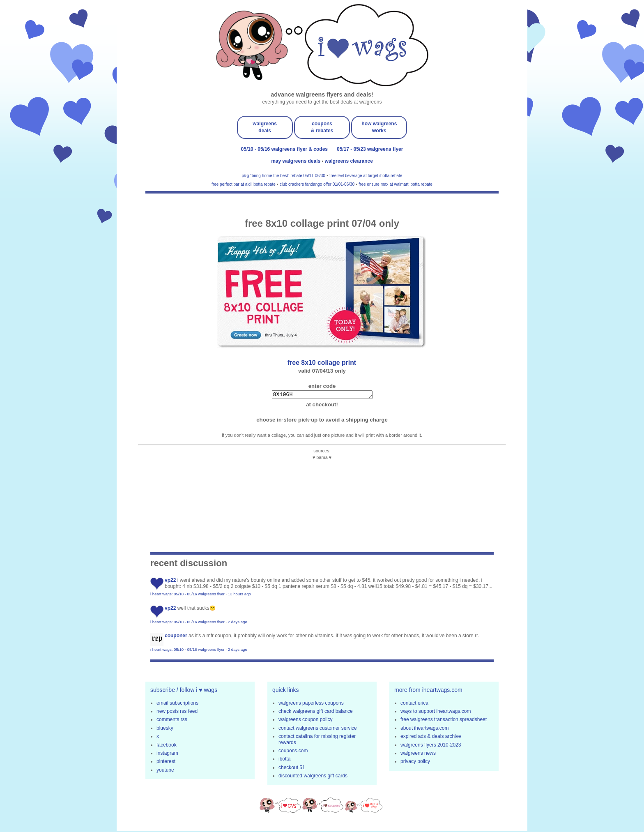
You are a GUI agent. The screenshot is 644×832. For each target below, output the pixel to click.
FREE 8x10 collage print (322, 363)
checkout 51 (292, 769)
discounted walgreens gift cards (313, 777)
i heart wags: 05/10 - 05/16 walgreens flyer (187, 595)
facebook (167, 746)
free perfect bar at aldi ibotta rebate (244, 184)
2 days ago (238, 623)
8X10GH (322, 395)
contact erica (414, 704)
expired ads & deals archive (431, 738)
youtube (165, 771)
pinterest (166, 763)
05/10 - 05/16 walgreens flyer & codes (284, 149)
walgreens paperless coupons (311, 704)
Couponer (176, 637)
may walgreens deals (296, 161)
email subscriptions (177, 704)
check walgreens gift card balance (316, 712)
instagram (167, 754)
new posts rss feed (177, 712)
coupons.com (293, 752)
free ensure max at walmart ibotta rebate (396, 184)
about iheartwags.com (424, 729)
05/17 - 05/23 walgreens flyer (370, 149)
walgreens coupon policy (305, 721)
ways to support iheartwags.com (436, 712)
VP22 (170, 581)
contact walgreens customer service (318, 729)
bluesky (165, 729)
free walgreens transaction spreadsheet (444, 721)
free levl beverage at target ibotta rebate (366, 176)
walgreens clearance (348, 161)
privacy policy (415, 763)
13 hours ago (239, 595)
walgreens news (418, 754)
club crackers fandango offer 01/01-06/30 (317, 184)
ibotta (284, 760)
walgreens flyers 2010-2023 (431, 746)
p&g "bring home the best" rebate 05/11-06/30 (284, 176)
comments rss (172, 721)
